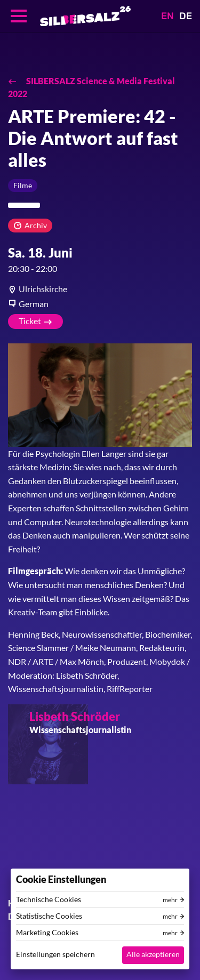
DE (186, 16)
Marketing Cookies (47, 933)
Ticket (30, 321)
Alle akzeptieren (153, 954)
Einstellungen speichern (55, 954)
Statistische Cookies (49, 916)
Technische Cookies (49, 899)
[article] (100, 289)
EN (167, 16)
